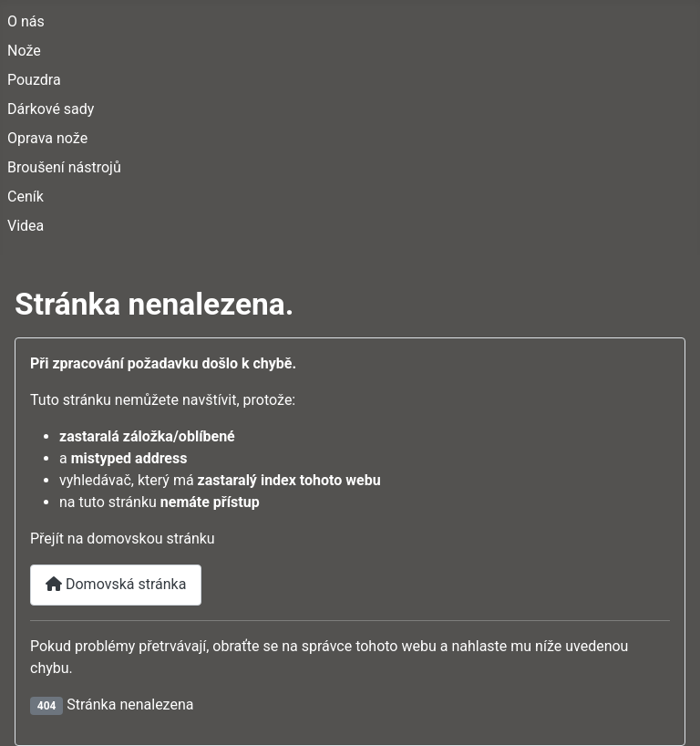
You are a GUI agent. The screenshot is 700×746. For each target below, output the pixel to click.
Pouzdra (34, 80)
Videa (26, 226)
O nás (26, 21)
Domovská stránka (116, 584)
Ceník (26, 197)
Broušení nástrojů (64, 167)
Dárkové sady (51, 109)
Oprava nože (47, 138)
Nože (24, 51)
